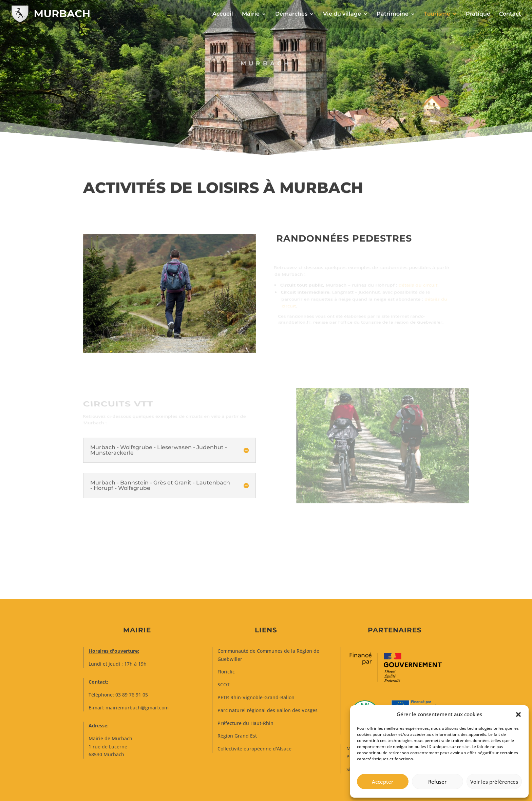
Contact (510, 14)
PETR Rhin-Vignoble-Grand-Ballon (256, 697)
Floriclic (226, 672)
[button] (518, 714)
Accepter (383, 782)
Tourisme (437, 14)
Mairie (251, 14)
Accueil (223, 14)
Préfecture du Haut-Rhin (245, 723)
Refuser (437, 782)
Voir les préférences (494, 782)
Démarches (291, 14)
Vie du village (342, 14)
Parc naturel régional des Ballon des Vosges (268, 710)
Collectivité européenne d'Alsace (254, 749)
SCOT (224, 684)
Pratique (478, 14)
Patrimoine (393, 14)
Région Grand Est (237, 736)
